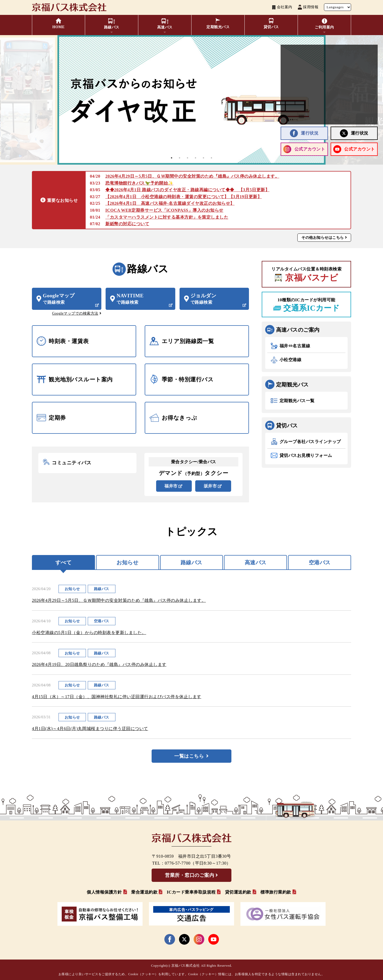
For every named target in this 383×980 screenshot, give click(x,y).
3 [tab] (188, 158)
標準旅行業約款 (276, 892)
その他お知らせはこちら (323, 237)
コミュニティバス (67, 463)
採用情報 (308, 7)
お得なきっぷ (173, 418)
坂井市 (210, 486)
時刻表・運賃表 (63, 341)
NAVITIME (143, 299)
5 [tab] (203, 158)
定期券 (51, 418)
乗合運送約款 (144, 892)
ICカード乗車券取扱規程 (191, 892)
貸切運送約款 (238, 892)
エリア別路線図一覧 (182, 341)
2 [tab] (180, 158)
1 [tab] (172, 158)
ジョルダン (217, 299)
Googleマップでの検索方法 (75, 313)
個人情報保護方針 (104, 892)
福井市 (171, 486)
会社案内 (282, 7)
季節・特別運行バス (182, 379)
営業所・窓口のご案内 (190, 875)
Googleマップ (70, 299)
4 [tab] (195, 158)
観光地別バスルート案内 (75, 379)
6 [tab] (211, 158)
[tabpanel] (191, 100)
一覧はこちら (189, 756)
